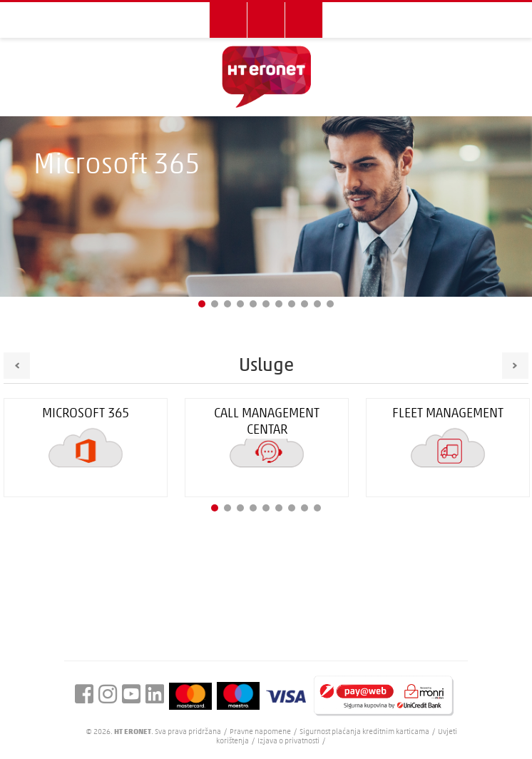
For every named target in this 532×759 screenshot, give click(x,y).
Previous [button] (17, 366)
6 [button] (279, 508)
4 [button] (253, 508)
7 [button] (292, 508)
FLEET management (448, 414)
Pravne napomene (261, 732)
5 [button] (266, 508)
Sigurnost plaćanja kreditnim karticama (365, 732)
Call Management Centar (267, 422)
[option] (267, 448)
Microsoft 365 (86, 414)
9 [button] (317, 508)
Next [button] (515, 366)
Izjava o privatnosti (288, 742)
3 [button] (240, 508)
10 (317, 304)
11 (330, 304)
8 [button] (305, 508)
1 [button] (215, 508)
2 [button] (227, 508)
